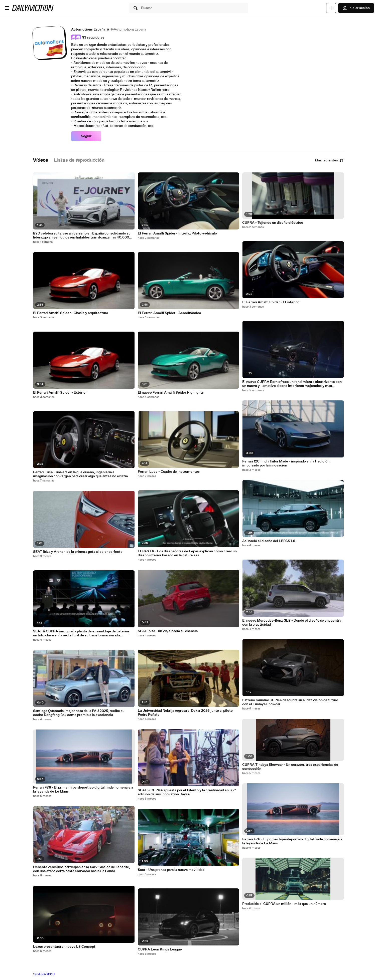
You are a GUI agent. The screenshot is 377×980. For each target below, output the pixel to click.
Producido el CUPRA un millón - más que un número (284, 904)
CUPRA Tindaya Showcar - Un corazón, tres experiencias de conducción (290, 767)
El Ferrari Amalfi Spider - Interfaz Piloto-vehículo (177, 233)
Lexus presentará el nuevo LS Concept (64, 947)
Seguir (86, 136)
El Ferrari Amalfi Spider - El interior (271, 302)
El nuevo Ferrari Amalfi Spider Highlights (171, 393)
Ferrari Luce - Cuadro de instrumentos (169, 472)
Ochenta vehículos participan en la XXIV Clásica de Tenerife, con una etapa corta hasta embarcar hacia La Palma (82, 869)
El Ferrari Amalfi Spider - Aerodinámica (169, 313)
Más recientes (329, 160)
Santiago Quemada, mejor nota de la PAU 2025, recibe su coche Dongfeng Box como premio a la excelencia (79, 713)
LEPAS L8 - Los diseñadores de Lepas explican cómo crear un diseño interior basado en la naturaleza (187, 553)
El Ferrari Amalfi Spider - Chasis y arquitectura (71, 313)
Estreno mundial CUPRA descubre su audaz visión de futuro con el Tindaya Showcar (290, 702)
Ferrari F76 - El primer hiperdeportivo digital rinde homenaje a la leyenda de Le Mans (83, 790)
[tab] (41, 161)
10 (53, 974)
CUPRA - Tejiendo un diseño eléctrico (273, 223)
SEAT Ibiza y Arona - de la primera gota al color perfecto (78, 552)
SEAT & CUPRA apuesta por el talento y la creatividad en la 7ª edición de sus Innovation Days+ (187, 792)
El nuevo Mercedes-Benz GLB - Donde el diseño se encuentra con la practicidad (292, 623)
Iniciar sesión (356, 8)
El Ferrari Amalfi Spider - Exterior (60, 393)
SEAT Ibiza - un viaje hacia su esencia (168, 631)
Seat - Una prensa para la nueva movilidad (171, 870)
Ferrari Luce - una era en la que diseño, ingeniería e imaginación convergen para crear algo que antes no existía (80, 474)
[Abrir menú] (7, 8)
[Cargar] (331, 8)
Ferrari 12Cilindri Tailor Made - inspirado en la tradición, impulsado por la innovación (286, 463)
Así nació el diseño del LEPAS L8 (269, 541)
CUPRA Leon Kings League (160, 949)
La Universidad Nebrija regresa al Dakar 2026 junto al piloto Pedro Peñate (185, 713)
